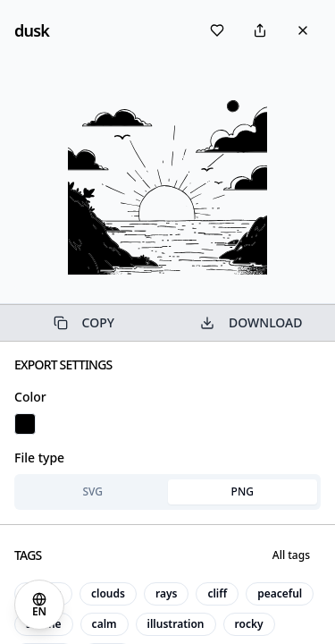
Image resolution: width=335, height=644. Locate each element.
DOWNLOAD (251, 322)
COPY (84, 322)
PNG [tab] (243, 491)
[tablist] (167, 492)
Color (30, 397)
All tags (291, 555)
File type (39, 458)
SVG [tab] (92, 491)
